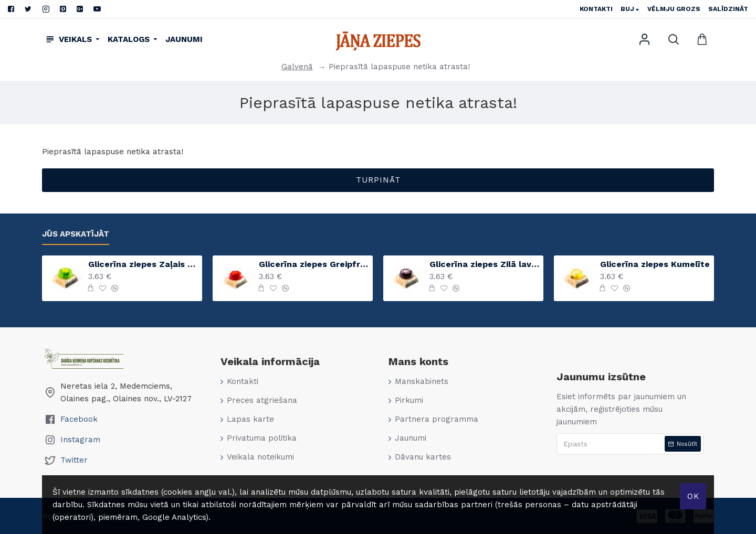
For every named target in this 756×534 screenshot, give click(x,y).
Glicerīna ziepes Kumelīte (655, 264)
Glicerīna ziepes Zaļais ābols (143, 264)
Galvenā (297, 67)
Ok (693, 496)
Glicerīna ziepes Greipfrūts (314, 264)
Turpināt (378, 180)
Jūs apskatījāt (76, 234)
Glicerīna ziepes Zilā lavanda (485, 264)
